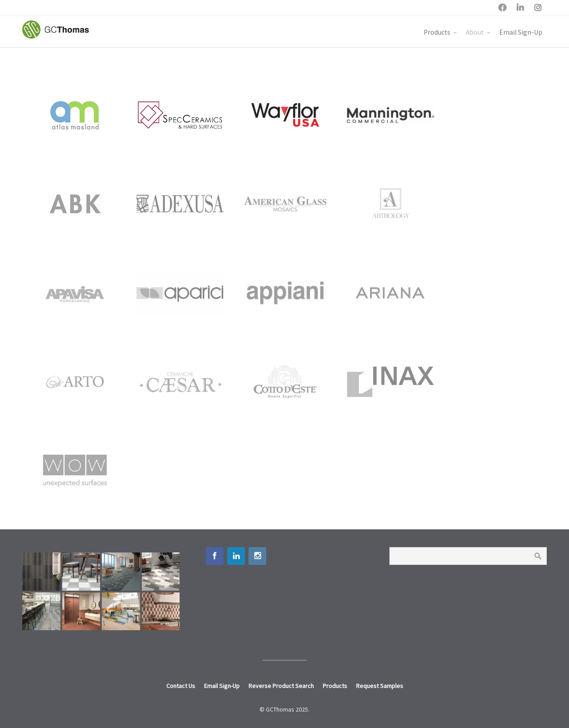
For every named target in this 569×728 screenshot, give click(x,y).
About (475, 32)
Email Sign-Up (521, 32)
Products (437, 32)
